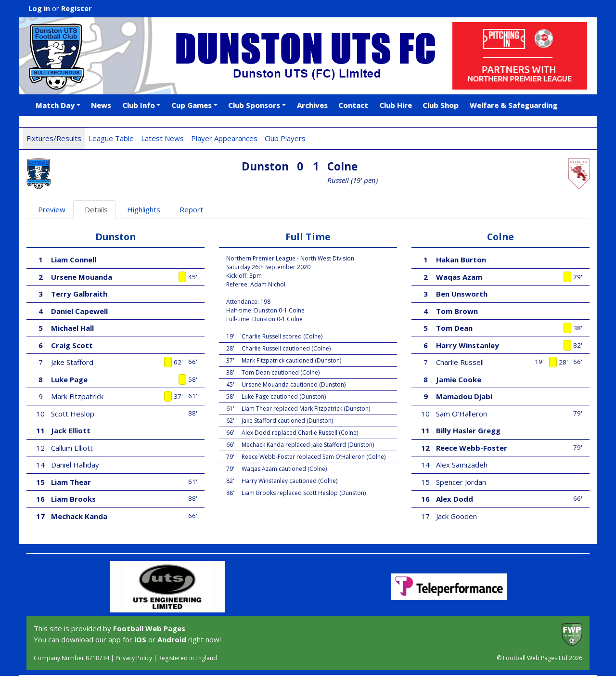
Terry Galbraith (79, 294)
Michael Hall (72, 328)
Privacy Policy (134, 658)
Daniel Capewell (79, 311)
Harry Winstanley (468, 345)
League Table (111, 138)
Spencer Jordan (461, 482)
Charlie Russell (460, 362)
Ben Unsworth (462, 294)
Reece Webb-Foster (472, 448)
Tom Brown (457, 311)
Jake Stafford (72, 362)
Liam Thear (71, 482)
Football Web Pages (149, 628)
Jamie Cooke (459, 379)
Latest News (162, 138)
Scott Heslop (73, 414)
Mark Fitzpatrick (77, 396)
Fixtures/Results (54, 138)
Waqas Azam (459, 277)
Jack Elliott (71, 430)
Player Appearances (224, 138)
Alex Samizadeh (462, 465)
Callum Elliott (72, 448)
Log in (39, 8)
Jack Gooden (456, 516)
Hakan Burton (461, 260)
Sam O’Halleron (462, 414)
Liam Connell (74, 260)
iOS (140, 639)
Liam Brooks (73, 499)
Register (77, 8)
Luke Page (69, 379)
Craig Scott (72, 345)
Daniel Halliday (75, 465)
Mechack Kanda (79, 516)
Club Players (285, 138)
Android (172, 639)
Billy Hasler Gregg (468, 430)
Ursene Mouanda (82, 277)
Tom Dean (454, 328)
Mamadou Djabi (464, 396)
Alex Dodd (455, 499)
